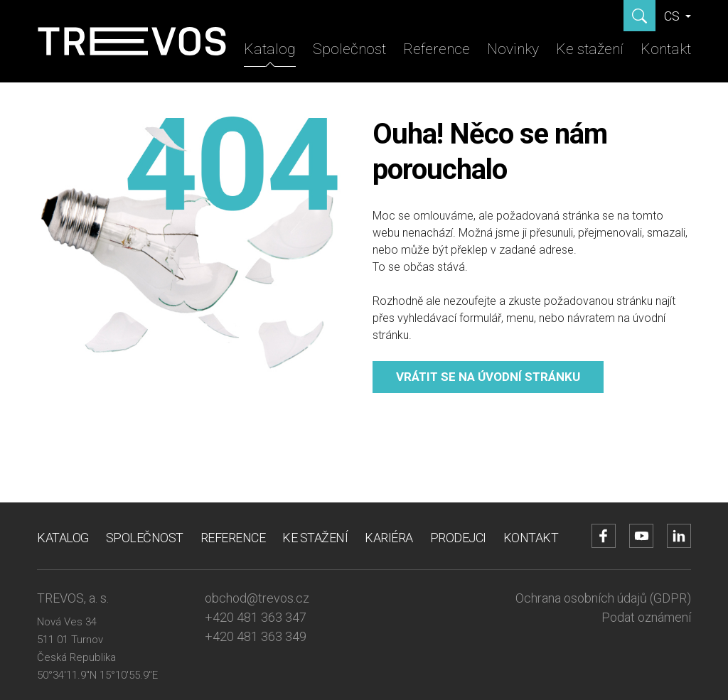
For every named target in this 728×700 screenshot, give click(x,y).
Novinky (513, 49)
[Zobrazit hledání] (639, 16)
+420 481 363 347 (256, 617)
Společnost (349, 49)
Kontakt (666, 49)
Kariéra (389, 538)
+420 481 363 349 (256, 636)
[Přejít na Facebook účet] (604, 536)
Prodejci (458, 538)
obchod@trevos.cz (257, 598)
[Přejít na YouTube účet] (641, 536)
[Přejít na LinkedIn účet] (679, 536)
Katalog (270, 49)
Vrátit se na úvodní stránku (488, 377)
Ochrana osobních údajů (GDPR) (603, 598)
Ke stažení (590, 49)
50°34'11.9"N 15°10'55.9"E (97, 675)
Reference (437, 49)
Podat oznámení (646, 617)
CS (673, 16)
